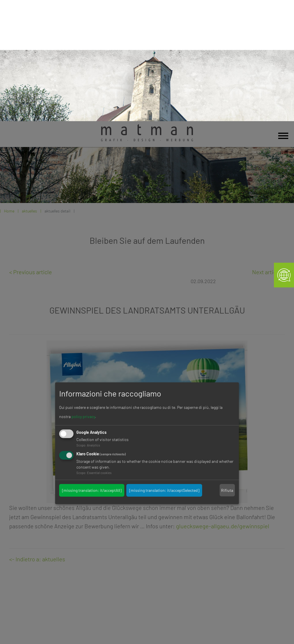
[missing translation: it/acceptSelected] (164, 369)
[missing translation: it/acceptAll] (92, 369)
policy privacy (83, 295)
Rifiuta (227, 369)
